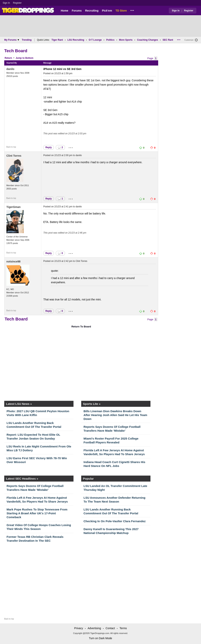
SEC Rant (168, 40)
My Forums (12, 40)
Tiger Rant (57, 40)
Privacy (79, 628)
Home (65, 11)
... (132, 10)
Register (18, 3)
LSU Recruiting (76, 40)
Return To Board (81, 327)
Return (8, 58)
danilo (10, 69)
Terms (123, 628)
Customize (189, 40)
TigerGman (14, 207)
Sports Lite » (92, 404)
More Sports (126, 40)
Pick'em (107, 11)
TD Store (121, 11)
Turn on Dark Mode (100, 638)
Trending (27, 40)
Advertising (94, 628)
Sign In (6, 3)
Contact (110, 628)
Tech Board (16, 51)
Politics (110, 40)
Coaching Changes (147, 40)
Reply (49, 147)
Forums (77, 11)
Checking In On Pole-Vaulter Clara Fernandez (115, 521)
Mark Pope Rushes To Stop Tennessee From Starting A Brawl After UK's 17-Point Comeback (37, 513)
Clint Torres (14, 156)
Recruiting (92, 11)
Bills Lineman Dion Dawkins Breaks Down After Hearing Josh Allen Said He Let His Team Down (115, 415)
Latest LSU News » (19, 404)
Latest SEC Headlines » (22, 479)
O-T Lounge (95, 40)
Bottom (29, 58)
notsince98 (13, 261)
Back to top (11, 147)
